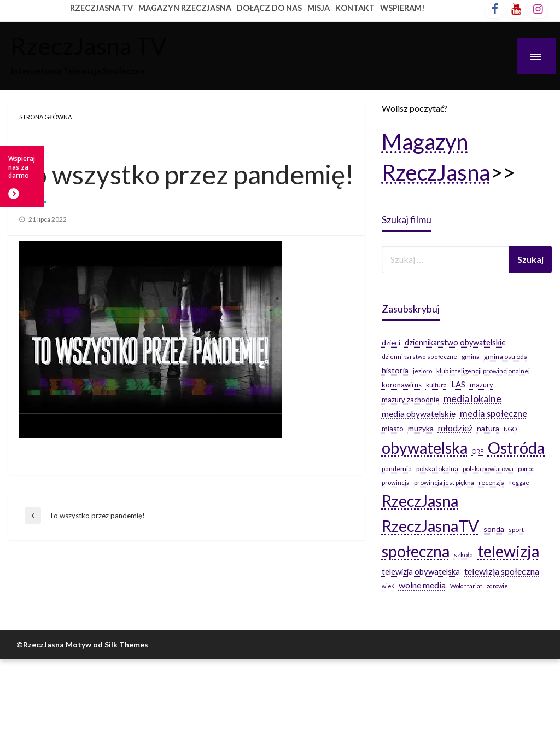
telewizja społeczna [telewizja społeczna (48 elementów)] (502, 571)
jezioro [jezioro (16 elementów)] (422, 371)
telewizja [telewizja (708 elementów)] (508, 551)
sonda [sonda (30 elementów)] (494, 529)
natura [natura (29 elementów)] (488, 428)
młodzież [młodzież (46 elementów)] (455, 428)
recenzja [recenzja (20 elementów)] (492, 482)
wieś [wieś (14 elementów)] (388, 586)
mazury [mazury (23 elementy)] (482, 385)
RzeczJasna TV (89, 45)
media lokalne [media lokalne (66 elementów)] (472, 399)
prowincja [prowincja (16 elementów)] (396, 482)
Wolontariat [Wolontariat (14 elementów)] (466, 586)
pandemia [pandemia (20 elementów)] (397, 469)
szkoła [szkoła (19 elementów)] (463, 555)
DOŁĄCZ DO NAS (269, 8)
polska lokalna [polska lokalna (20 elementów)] (437, 469)
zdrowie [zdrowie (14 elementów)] (497, 586)
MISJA (319, 8)
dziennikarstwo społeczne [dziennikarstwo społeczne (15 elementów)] (419, 357)
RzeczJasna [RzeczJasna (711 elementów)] (420, 501)
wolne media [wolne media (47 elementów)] (422, 585)
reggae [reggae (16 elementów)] (519, 482)
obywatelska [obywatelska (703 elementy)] (425, 448)
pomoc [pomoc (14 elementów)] (526, 469)
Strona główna (45, 117)
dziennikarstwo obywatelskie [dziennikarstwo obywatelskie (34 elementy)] (455, 342)
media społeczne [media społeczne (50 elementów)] (494, 413)
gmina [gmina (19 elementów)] (471, 357)
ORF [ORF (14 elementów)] (478, 451)
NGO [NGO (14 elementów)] (510, 429)
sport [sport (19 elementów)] (516, 530)
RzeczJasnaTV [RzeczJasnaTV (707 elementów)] (430, 526)
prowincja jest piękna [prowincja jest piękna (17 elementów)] (444, 482)
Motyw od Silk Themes (107, 644)
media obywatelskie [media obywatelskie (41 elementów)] (419, 414)
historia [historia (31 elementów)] (395, 370)
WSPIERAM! (402, 8)
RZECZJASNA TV (101, 8)
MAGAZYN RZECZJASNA (185, 8)
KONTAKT (355, 8)
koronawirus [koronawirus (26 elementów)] (402, 385)
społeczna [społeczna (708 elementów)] (416, 551)
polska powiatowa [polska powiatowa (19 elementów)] (488, 469)
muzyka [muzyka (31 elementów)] (421, 428)
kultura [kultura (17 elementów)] (436, 385)
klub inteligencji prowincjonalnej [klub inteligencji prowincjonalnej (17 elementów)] (483, 371)
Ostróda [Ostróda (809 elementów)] (517, 447)
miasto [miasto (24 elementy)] (393, 429)
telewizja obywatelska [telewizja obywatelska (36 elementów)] (421, 571)
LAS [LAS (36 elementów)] (458, 384)
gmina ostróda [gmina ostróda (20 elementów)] (506, 357)
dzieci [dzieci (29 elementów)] (391, 342)
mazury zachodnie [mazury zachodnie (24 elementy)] (410, 400)
